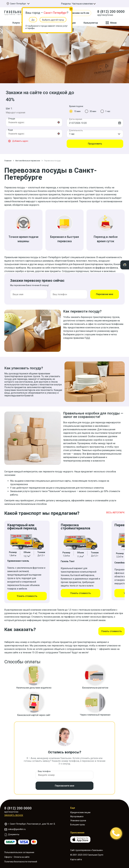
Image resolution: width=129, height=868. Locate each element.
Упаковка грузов (78, 818)
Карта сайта (76, 857)
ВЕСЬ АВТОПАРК (115, 513)
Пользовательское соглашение (19, 849)
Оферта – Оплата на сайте (17, 854)
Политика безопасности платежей (21, 859)
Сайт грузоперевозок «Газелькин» (87, 847)
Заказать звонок (14, 812)
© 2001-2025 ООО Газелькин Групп (87, 852)
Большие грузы (78, 822)
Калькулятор (91, 23)
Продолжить (95, 144)
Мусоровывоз (77, 814)
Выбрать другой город (53, 20)
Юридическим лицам (80, 810)
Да (33, 20)
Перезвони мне (105, 294)
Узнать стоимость (27, 596)
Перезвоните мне (64, 783)
